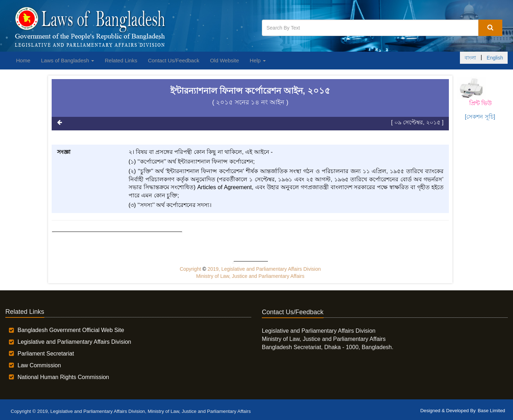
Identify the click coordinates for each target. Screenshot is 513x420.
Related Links (121, 60)
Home (23, 60)
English (495, 58)
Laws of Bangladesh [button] (68, 60)
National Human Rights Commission (63, 377)
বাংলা (470, 58)
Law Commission (39, 365)
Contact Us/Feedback (173, 60)
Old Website (224, 60)
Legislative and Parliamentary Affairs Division (74, 342)
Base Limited (491, 411)
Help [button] (258, 60)
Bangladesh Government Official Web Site (71, 330)
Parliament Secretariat (46, 354)
